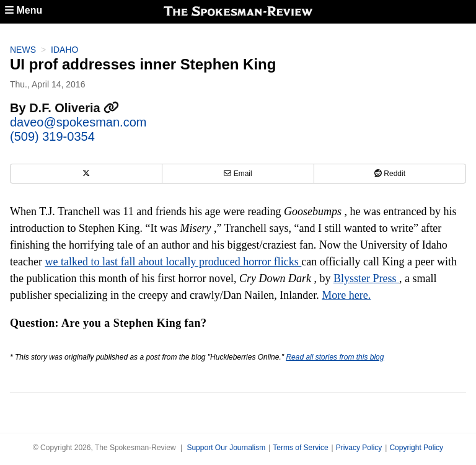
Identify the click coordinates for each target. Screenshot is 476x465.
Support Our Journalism (226, 448)
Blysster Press (366, 278)
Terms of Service (300, 448)
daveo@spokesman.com (78, 122)
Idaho (64, 50)
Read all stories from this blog (335, 357)
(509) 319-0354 (52, 136)
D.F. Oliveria (74, 108)
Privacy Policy (359, 448)
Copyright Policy (416, 448)
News (23, 50)
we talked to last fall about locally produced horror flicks (173, 262)
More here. (346, 295)
